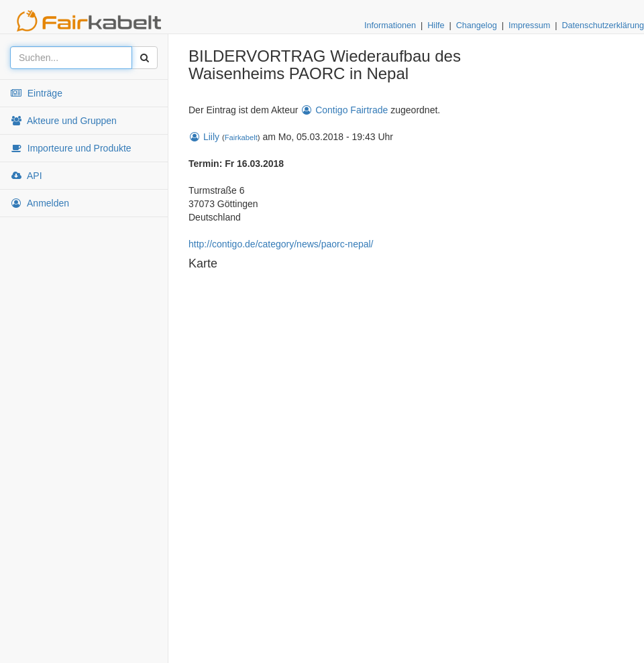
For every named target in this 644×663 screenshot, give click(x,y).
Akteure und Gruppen (63, 121)
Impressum (529, 25)
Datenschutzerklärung (603, 25)
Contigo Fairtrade (344, 110)
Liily (204, 137)
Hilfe (436, 25)
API (26, 176)
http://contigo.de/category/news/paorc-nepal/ (281, 244)
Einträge (36, 93)
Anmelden (40, 203)
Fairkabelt (241, 137)
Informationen (390, 25)
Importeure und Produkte (71, 148)
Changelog (477, 25)
